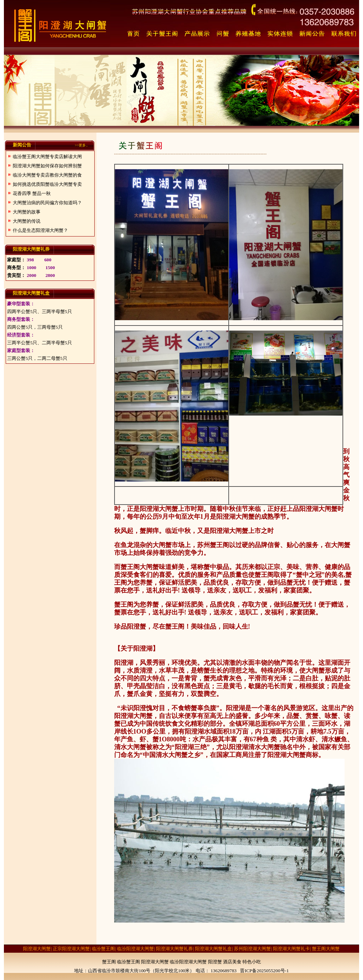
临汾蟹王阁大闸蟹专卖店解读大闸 (47, 157)
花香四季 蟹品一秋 (32, 193)
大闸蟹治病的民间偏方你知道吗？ (47, 203)
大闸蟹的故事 (27, 212)
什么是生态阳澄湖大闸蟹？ (40, 230)
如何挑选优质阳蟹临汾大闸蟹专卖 (47, 184)
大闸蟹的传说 (27, 221)
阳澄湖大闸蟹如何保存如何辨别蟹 (47, 166)
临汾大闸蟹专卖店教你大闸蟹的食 (47, 175)
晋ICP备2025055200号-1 (264, 971)
